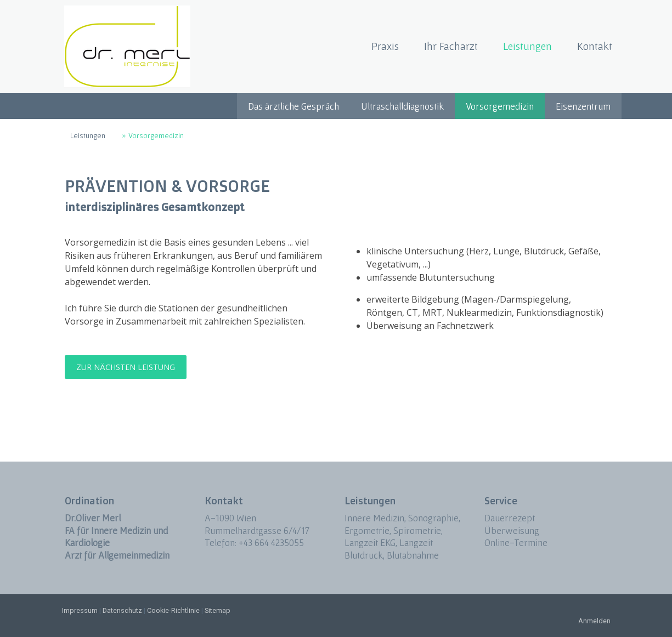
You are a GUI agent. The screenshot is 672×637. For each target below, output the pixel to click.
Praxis (385, 46)
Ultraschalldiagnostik (402, 106)
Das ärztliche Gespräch (293, 106)
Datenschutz (122, 610)
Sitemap (218, 610)
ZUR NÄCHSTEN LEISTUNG (126, 367)
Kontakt (595, 46)
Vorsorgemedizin (500, 106)
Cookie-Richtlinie (173, 610)
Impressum (80, 610)
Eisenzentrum (583, 106)
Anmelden (594, 621)
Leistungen (527, 46)
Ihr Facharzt (451, 46)
